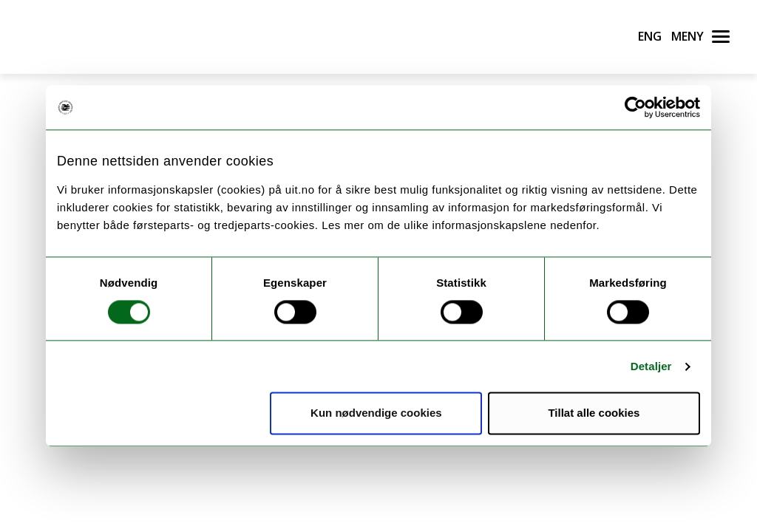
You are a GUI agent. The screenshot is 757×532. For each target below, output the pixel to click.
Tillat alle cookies (594, 413)
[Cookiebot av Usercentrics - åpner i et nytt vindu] (635, 107)
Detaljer (651, 366)
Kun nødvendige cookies (376, 413)
